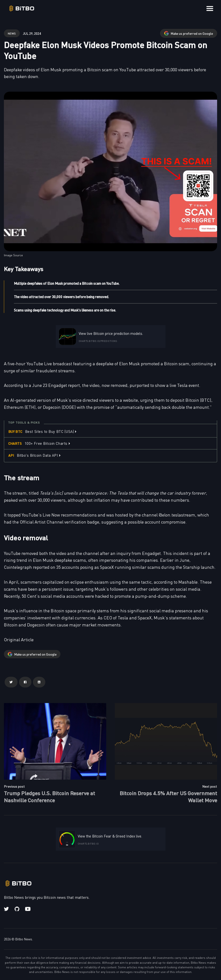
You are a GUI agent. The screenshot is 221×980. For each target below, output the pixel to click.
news (12, 33)
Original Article (19, 639)
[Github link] (17, 909)
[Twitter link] (7, 909)
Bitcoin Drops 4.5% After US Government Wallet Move (168, 796)
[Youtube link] (28, 909)
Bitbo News (24, 939)
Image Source (13, 255)
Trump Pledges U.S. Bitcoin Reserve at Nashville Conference (49, 796)
